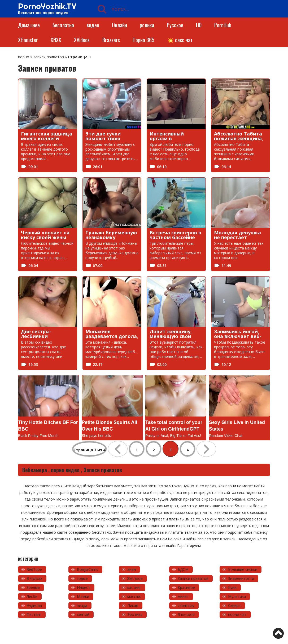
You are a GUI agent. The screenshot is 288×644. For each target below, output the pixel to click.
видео (93, 25)
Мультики (237, 596)
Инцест (84, 587)
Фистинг (34, 614)
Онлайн (119, 25)
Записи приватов (49, 57)
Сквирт (234, 605)
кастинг (134, 587)
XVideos (82, 40)
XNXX (56, 40)
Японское (186, 614)
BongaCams (88, 569)
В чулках (34, 578)
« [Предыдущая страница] (118, 449)
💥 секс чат (180, 40)
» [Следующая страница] (206, 449)
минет (183, 596)
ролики (147, 25)
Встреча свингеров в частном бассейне (175, 235)
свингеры (186, 605)
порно (24, 57)
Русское (175, 25)
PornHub (223, 25)
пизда (82, 605)
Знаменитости (241, 578)
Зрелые (33, 587)
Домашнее (29, 25)
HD (199, 25)
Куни (232, 587)
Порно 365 (143, 40)
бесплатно (63, 25)
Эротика (135, 614)
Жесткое (135, 578)
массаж (134, 596)
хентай (83, 614)
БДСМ (183, 569)
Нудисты (34, 605)
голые (82, 578)
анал (132, 569)
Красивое (186, 587)
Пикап (133, 605)
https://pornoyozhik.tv (51, 632)
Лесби (32, 596)
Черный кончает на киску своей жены (45, 235)
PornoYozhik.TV (47, 6)
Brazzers (111, 40)
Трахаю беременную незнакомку (111, 235)
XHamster (28, 40)
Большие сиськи (243, 569)
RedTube (34, 569)
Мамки (83, 596)
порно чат (237, 614)
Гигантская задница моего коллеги (47, 136)
